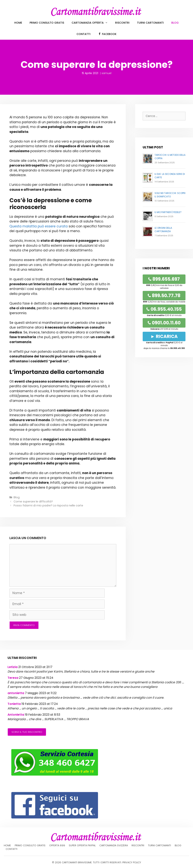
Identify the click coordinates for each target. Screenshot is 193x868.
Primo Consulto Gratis (47, 23)
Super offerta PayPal (82, 845)
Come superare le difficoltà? (33, 501)
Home (18, 23)
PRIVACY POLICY (132, 862)
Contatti (83, 34)
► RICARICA (164, 336)
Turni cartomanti (150, 23)
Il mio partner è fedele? (168, 212)
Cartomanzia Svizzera (114, 845)
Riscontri (122, 23)
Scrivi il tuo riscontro (27, 732)
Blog (175, 23)
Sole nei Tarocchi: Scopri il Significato (170, 195)
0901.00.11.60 (164, 323)
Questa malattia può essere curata (39, 226)
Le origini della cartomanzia (163, 230)
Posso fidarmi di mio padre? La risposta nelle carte (48, 505)
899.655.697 (164, 279)
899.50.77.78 (164, 296)
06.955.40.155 (164, 309)
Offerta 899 (57, 845)
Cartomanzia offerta (92, 23)
